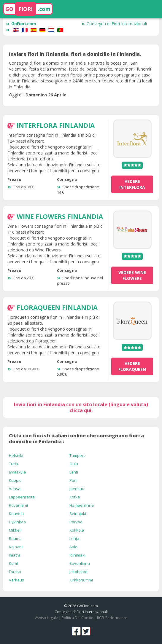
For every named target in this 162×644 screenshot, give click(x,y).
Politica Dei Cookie (77, 618)
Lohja (74, 538)
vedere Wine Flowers (132, 275)
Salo (73, 547)
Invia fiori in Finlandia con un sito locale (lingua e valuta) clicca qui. (81, 407)
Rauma (15, 538)
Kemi (13, 563)
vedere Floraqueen (132, 366)
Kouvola (16, 514)
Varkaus (16, 580)
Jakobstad (78, 572)
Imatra (15, 555)
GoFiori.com (21, 24)
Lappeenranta (22, 497)
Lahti (74, 472)
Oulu (74, 464)
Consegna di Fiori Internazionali (114, 24)
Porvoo (76, 522)
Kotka (75, 497)
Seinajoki (78, 514)
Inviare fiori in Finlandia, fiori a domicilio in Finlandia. (75, 54)
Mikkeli (15, 530)
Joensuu (77, 489)
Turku (14, 464)
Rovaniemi (18, 505)
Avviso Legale (46, 618)
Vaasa (15, 489)
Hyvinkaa (17, 522)
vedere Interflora (132, 184)
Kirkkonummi (81, 580)
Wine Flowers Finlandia (60, 216)
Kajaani (16, 547)
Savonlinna (80, 563)
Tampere (78, 455)
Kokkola (77, 530)
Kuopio (15, 480)
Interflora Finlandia (56, 125)
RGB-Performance (112, 618)
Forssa (15, 572)
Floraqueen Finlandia (57, 307)
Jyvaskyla (17, 472)
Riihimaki (77, 555)
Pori (73, 480)
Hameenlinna (82, 505)
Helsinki (16, 455)
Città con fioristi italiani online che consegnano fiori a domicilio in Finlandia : (76, 439)
